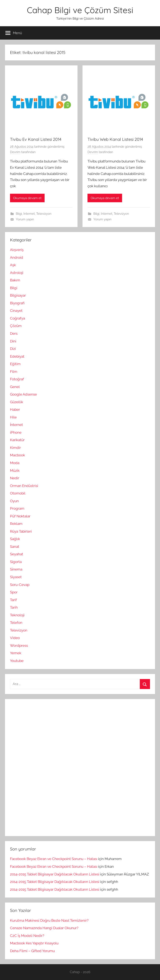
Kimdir (15, 448)
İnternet (29, 214)
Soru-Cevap (20, 585)
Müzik (15, 471)
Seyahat (17, 554)
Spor (14, 592)
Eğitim (15, 364)
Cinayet (16, 311)
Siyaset (16, 577)
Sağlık (15, 539)
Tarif (13, 600)
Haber (15, 409)
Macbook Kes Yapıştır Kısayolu (34, 943)
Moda (15, 463)
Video (15, 638)
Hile (13, 417)
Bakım (15, 280)
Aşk (13, 265)
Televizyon (44, 214)
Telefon (16, 623)
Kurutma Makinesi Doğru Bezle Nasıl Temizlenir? (49, 920)
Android (17, 257)
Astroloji (17, 273)
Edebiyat (17, 356)
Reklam (16, 524)
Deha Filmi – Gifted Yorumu (32, 951)
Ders (14, 333)
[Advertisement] (41, 767)
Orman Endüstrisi (24, 486)
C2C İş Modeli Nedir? (27, 936)
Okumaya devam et (27, 198)
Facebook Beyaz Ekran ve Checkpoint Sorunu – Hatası (54, 859)
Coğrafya (17, 318)
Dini (13, 341)
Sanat (15, 547)
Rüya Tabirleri (21, 531)
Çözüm (16, 326)
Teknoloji (17, 615)
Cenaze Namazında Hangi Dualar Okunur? (44, 928)
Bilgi (19, 214)
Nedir (15, 478)
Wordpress (19, 645)
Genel (15, 387)
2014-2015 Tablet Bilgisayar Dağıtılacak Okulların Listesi (55, 874)
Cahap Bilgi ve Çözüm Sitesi (80, 10)
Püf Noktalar (20, 516)
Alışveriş (17, 250)
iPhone (16, 432)
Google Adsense (23, 394)
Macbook (17, 455)
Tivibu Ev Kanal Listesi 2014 (36, 139)
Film (14, 372)
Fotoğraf (17, 379)
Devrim (15, 152)
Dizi (13, 349)
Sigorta (16, 562)
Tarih (14, 607)
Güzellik (17, 402)
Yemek (16, 653)
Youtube (17, 661)
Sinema (16, 569)
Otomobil (18, 493)
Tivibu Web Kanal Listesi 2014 (115, 139)
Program (17, 508)
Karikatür (17, 440)
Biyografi (17, 303)
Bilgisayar (18, 295)
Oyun (14, 501)
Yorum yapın (25, 219)
